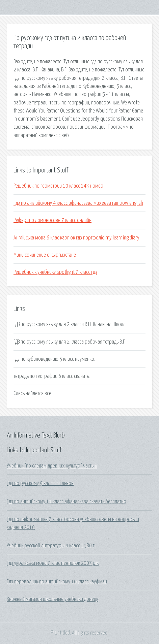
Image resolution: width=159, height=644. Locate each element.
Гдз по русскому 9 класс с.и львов (40, 483)
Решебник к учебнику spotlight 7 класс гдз (55, 272)
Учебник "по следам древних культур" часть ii (52, 466)
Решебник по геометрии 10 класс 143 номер (58, 186)
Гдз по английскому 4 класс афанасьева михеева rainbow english (78, 203)
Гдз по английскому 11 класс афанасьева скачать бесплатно (67, 502)
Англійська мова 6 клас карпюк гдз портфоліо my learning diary (76, 238)
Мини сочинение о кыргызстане (45, 255)
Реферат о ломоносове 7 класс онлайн (52, 220)
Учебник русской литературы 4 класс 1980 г (51, 546)
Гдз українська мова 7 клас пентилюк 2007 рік (53, 563)
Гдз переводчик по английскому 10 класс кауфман (57, 582)
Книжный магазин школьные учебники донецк (52, 599)
